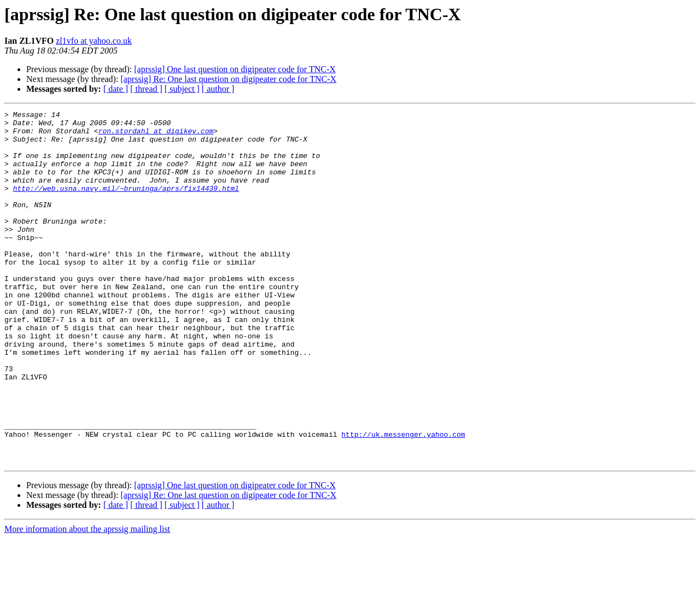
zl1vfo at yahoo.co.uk (94, 41)
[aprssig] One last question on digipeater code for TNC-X (235, 69)
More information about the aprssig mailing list (87, 599)
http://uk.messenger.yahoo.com (403, 500)
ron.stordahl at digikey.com (156, 136)
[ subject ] (182, 89)
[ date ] (116, 89)
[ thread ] (146, 89)
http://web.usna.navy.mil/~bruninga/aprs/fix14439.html (126, 204)
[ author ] (218, 89)
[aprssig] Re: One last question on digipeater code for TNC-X (228, 79)
